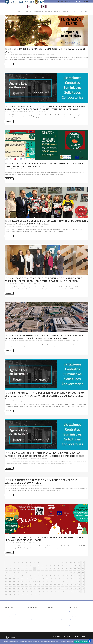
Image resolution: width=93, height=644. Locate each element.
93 (59, 575)
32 (55, 566)
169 (43, 588)
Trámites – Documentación (76, 620)
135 (67, 582)
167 (34, 588)
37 (75, 566)
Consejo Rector (73, 614)
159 (83, 585)
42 (14, 569)
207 (34, 594)
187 (34, 591)
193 (59, 591)
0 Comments (41, 54)
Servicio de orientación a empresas (57, 611)
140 (6, 585)
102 (14, 578)
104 (22, 578)
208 (38, 594)
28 (38, 566)
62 (14, 572)
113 (59, 578)
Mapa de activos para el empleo (13, 620)
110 (47, 578)
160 (6, 588)
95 (67, 575)
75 (67, 572)
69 (43, 572)
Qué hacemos (72, 611)
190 (47, 591)
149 (43, 585)
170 (47, 588)
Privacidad (67, 636)
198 (79, 591)
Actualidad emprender (30, 54)
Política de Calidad (79, 636)
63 (18, 572)
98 (79, 575)
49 (43, 569)
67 (34, 572)
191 (51, 591)
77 (75, 572)
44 (22, 569)
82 (14, 575)
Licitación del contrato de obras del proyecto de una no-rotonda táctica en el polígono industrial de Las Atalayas (45, 108)
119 (83, 578)
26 (30, 566)
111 (51, 578)
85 (26, 575)
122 (14, 582)
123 (18, 582)
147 (34, 585)
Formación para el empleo (11, 614)
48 (38, 569)
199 (83, 591)
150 (47, 585)
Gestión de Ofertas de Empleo (55, 620)
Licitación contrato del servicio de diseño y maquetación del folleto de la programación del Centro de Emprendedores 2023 (45, 396)
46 (30, 569)
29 (43, 566)
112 (55, 578)
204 (22, 594)
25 (26, 566)
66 (30, 572)
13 (59, 563)
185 (26, 591)
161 (10, 588)
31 (51, 566)
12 (55, 563)
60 (6, 572)
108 (38, 578)
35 (67, 566)
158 (79, 585)
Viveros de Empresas (32, 620)
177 (75, 588)
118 (79, 578)
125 (26, 582)
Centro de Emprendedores (34, 614)
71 (51, 572)
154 (63, 585)
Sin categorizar (18, 283)
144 (22, 585)
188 (38, 591)
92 (55, 575)
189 (43, 591)
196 (71, 591)
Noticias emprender (19, 226)
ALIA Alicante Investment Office (34, 341)
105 (26, 578)
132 (55, 582)
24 (22, 566)
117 (75, 578)
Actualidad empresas (20, 112)
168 (38, 588)
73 (59, 572)
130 (47, 582)
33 (59, 566)
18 (79, 563)
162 (14, 588)
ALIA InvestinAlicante (48, 341)
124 (22, 582)
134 (63, 582)
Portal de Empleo (9, 611)
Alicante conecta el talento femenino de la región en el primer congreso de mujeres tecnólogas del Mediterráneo (44, 280)
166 (30, 588)
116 (71, 578)
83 (18, 575)
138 (79, 582)
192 (55, 591)
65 (26, 572)
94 (63, 575)
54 (63, 569)
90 (47, 575)
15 (67, 563)
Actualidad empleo (19, 54)
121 (10, 582)
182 (14, 591)
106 (30, 578)
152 (55, 585)
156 (71, 585)
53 (59, 569)
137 (75, 582)
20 (6, 566)
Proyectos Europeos (53, 614)
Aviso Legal (57, 636)
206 (30, 594)
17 (75, 563)
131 (51, 582)
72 (55, 572)
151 (51, 585)
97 (75, 575)
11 (51, 563)
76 (71, 572)
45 (26, 569)
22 (14, 566)
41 (10, 569)
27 (34, 566)
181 (10, 591)
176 (71, 588)
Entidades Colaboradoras (75, 617)
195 (67, 591)
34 (63, 566)
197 (75, 591)
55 (67, 569)
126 (30, 582)
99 (83, 575)
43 (18, 569)
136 (71, 582)
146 (30, 585)
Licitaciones (28, 112)
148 (38, 585)
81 (10, 575)
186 (30, 591)
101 (10, 578)
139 (83, 582)
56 (71, 569)
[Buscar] (44, 6)
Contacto (86, 1)
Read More (9, 64)
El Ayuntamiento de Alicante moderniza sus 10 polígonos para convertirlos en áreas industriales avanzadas (44, 337)
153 (59, 585)
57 (75, 569)
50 (47, 569)
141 (10, 585)
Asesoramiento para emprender (35, 617)
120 (6, 582)
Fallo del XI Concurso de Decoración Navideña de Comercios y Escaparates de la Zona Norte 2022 (46, 222)
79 (83, 572)
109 (43, 578)
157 (75, 585)
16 (71, 563)
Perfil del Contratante (81, 638)
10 (47, 563)
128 (38, 582)
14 (63, 563)
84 (22, 575)
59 (83, 569)
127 (34, 582)
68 (38, 572)
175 (67, 588)
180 (6, 591)
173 (59, 588)
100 (6, 578)
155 (67, 585)
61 (10, 572)
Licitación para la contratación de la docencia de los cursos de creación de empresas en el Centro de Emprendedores (44, 455)
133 (59, 582)
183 (18, 591)
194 (63, 591)
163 (18, 588)
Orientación (7, 617)
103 (18, 578)
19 (83, 563)
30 (47, 566)
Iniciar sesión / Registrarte (64, 1)
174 (63, 588)
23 (18, 566)
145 (26, 585)
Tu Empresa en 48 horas (33, 611)
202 (14, 594)
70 (47, 572)
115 (67, 578)
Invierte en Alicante (53, 617)
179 (83, 588)
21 (10, 566)
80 (6, 575)
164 (22, 588)
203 (18, 594)
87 (34, 575)
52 (55, 569)
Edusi (16, 169)
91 (51, 575)
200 (6, 594)
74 (63, 572)
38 (79, 566)
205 (26, 594)
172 (55, 588)
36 (71, 566)
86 (30, 575)
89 (43, 575)
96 (71, 575)
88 (38, 575)
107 (34, 578)
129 (43, 582)
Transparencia (72, 623)
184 (22, 591)
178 (79, 588)
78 (79, 572)
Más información (85, 642)
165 (26, 588)
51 (51, 569)
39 (83, 566)
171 (51, 588)
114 (63, 578)
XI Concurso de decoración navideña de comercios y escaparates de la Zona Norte (41, 481)
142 (14, 585)
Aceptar (77, 642)
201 (10, 594)
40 (6, 569)
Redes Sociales (66, 638)
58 (79, 569)
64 (22, 572)
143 (18, 585)
